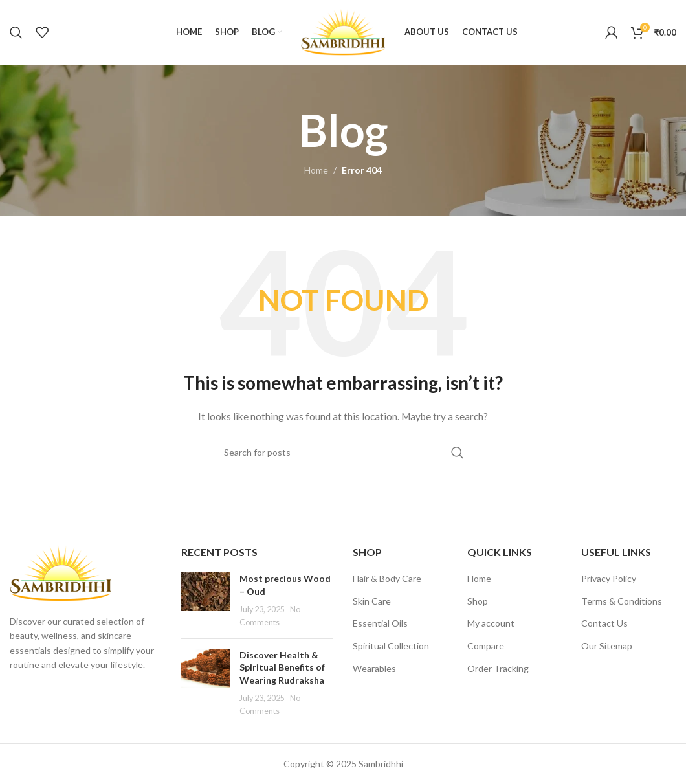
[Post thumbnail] (205, 600)
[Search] (16, 32)
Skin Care (372, 601)
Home (316, 170)
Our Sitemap (607, 646)
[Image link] (61, 572)
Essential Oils (380, 623)
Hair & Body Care (387, 578)
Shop (478, 601)
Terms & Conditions (622, 601)
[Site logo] (343, 31)
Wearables (374, 668)
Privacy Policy (609, 578)
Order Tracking (498, 668)
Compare (486, 646)
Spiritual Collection (391, 646)
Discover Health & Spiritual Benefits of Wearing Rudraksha (282, 667)
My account (491, 623)
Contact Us (604, 623)
